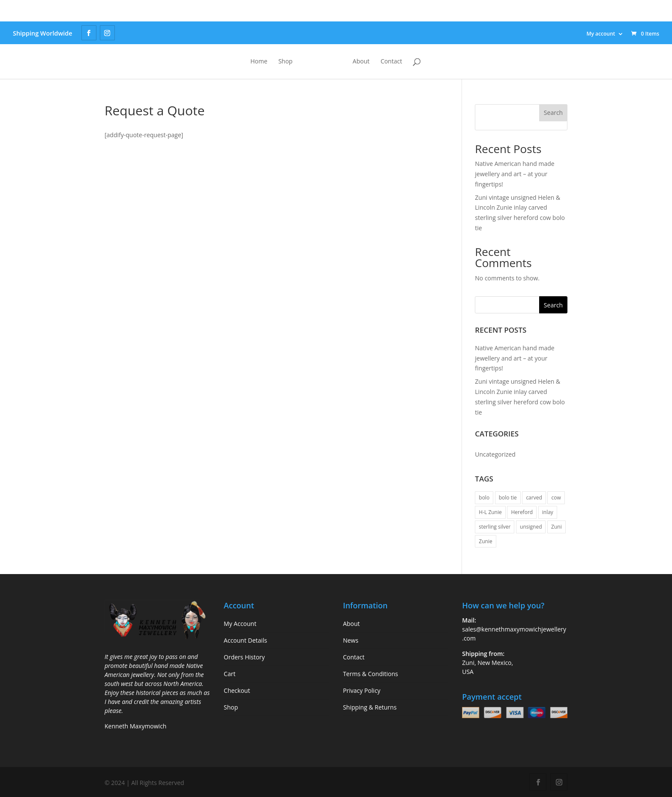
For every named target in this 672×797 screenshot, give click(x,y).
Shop (250, 62)
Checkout (237, 690)
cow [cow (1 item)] (556, 498)
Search (553, 113)
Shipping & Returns (370, 707)
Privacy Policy (361, 690)
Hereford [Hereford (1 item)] (522, 512)
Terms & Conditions (370, 674)
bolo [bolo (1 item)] (484, 498)
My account (601, 34)
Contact (427, 62)
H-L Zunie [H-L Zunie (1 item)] (490, 512)
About (397, 62)
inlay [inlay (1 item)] (548, 512)
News (351, 640)
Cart (229, 674)
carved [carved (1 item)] (534, 498)
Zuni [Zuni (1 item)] (556, 527)
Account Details (245, 640)
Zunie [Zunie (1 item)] (485, 541)
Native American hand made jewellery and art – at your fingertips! (514, 174)
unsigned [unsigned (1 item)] (531, 527)
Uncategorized (495, 454)
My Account (240, 624)
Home (223, 62)
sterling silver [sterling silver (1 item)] (495, 527)
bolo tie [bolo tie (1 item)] (508, 498)
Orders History (244, 657)
